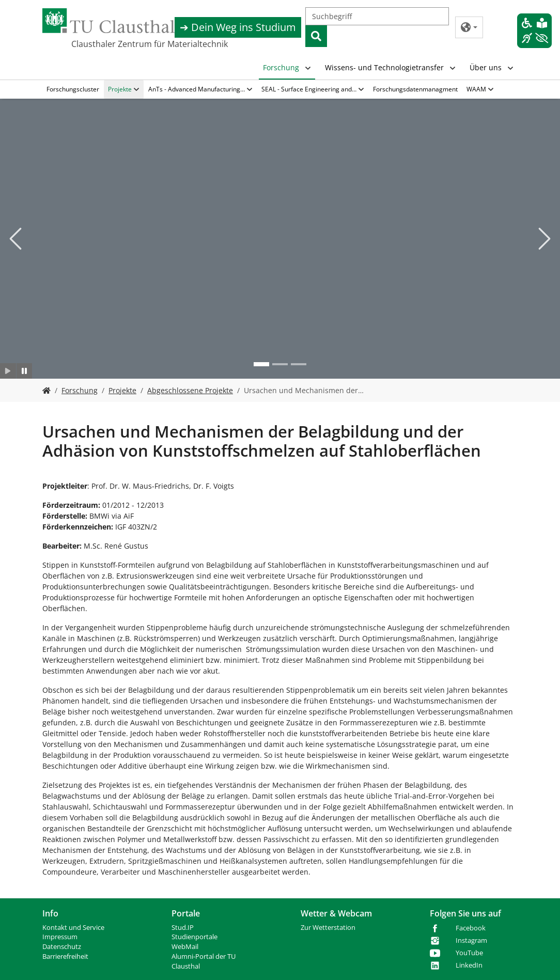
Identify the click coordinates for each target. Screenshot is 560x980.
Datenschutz (62, 947)
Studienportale (195, 937)
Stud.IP (183, 928)
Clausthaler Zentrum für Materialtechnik (150, 44)
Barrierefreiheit (65, 956)
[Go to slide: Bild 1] (261, 364)
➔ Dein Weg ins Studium (238, 27)
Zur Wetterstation (328, 928)
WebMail (185, 947)
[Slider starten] (8, 371)
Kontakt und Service (73, 928)
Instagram (471, 940)
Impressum (60, 937)
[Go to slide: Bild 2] (280, 364)
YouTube (469, 953)
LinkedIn (469, 965)
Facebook (471, 928)
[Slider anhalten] (25, 371)
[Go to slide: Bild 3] (299, 364)
